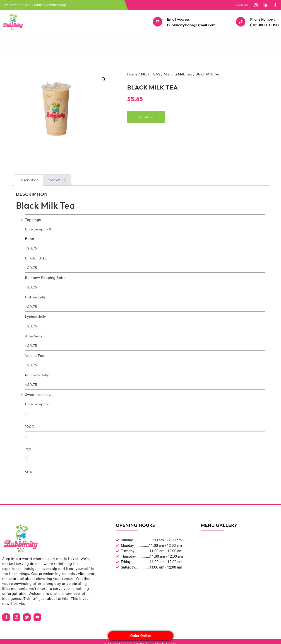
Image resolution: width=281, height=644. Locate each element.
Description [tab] (29, 180)
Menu (24, 41)
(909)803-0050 (264, 25)
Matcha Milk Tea (178, 74)
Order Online (140, 636)
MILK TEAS (151, 74)
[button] (104, 79)
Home (132, 74)
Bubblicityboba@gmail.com (191, 25)
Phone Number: (263, 19)
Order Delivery (114, 41)
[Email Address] (158, 22)
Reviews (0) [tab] (56, 180)
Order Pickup (149, 41)
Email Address (178, 19)
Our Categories (50, 41)
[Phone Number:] (241, 22)
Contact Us (81, 41)
